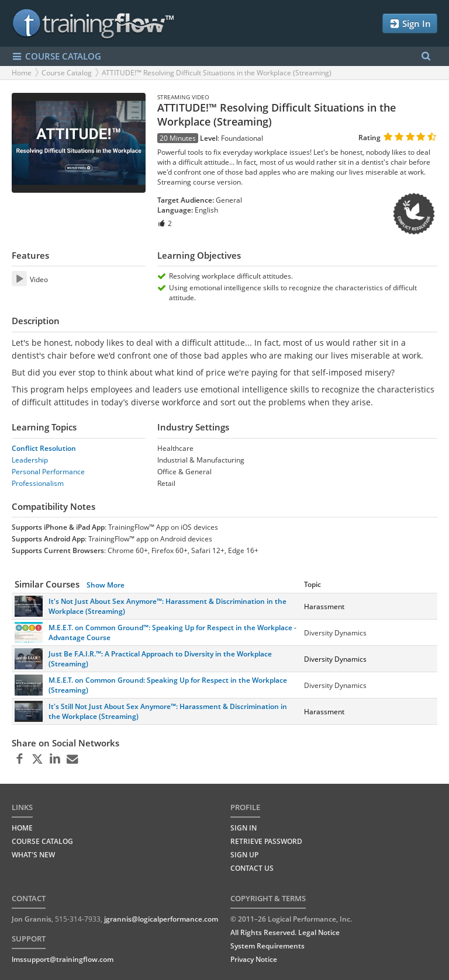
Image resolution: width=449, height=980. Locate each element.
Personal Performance (48, 472)
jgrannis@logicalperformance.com (161, 919)
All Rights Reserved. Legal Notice (285, 932)
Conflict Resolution (44, 448)
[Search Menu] (426, 56)
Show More (106, 585)
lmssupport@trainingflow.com (63, 959)
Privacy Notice (254, 959)
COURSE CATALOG (56, 56)
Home (22, 73)
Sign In (410, 24)
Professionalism (38, 483)
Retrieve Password (266, 841)
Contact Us (252, 868)
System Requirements (267, 946)
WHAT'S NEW (33, 855)
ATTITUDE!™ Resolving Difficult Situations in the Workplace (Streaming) (217, 73)
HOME (22, 828)
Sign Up (244, 855)
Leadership (30, 460)
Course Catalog (67, 73)
